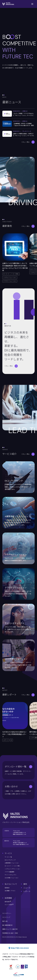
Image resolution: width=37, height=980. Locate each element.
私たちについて (11, 884)
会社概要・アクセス (10, 891)
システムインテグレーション (12, 869)
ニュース (27, 888)
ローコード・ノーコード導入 (12, 866)
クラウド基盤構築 (9, 872)
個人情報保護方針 (7, 925)
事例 (25, 884)
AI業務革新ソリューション (12, 863)
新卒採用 (8, 902)
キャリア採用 (9, 905)
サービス (8, 853)
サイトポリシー (7, 913)
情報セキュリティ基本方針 (10, 929)
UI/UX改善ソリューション (12, 878)
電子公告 (5, 921)
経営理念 (7, 888)
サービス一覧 (8, 857)
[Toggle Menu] (32, 4)
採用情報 (8, 898)
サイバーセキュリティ (11, 875)
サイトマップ (6, 917)
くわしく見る (28, 142)
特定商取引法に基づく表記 (10, 933)
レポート (27, 891)
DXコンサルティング (10, 860)
